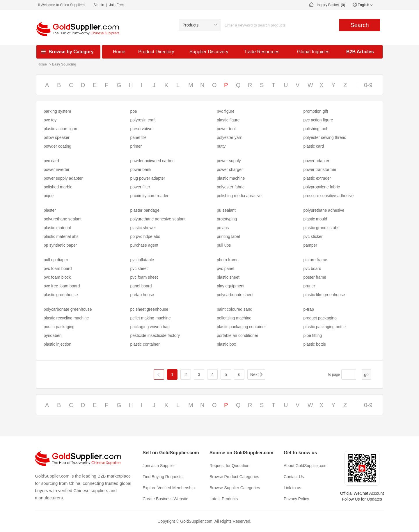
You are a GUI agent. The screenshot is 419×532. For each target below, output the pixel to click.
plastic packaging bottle (325, 327)
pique (49, 196)
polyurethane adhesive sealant (158, 219)
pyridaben (53, 335)
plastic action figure (61, 129)
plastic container (145, 344)
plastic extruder (317, 178)
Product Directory (156, 52)
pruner (309, 286)
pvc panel (226, 268)
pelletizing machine (234, 318)
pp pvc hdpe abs (145, 236)
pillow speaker (57, 137)
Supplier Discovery (209, 52)
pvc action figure (318, 120)
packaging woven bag (150, 327)
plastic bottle (315, 344)
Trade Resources (262, 52)
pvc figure (226, 111)
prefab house (142, 295)
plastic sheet (228, 277)
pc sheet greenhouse (149, 309)
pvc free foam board (62, 286)
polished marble (58, 187)
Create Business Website (165, 499)
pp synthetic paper (60, 245)
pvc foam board (58, 268)
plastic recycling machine (66, 318)
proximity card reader (150, 196)
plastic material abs (61, 236)
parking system (57, 111)
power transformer (320, 169)
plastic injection (57, 344)
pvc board (312, 268)
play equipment (231, 286)
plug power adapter (148, 178)
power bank (141, 169)
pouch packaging (59, 327)
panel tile (139, 137)
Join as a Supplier (159, 466)
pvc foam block (57, 277)
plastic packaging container (241, 327)
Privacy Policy (296, 499)
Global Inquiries (313, 52)
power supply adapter (63, 178)
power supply (229, 161)
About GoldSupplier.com (306, 466)
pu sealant (226, 210)
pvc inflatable (142, 260)
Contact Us (294, 477)
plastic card (314, 146)
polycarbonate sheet (235, 295)
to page (334, 374)
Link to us (292, 488)
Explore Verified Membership (169, 488)
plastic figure (228, 120)
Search (359, 25)
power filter (140, 187)
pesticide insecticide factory (155, 335)
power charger (230, 169)
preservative (141, 129)
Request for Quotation (229, 466)
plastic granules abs (322, 228)
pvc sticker (313, 236)
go (366, 374)
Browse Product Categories (234, 477)
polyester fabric (231, 187)
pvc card (51, 161)
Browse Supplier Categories (235, 488)
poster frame (315, 277)
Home (119, 52)
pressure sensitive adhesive (329, 196)
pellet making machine (151, 318)
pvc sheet (139, 268)
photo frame (228, 260)
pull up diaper (56, 260)
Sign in (99, 5)
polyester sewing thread (325, 137)
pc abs (223, 228)
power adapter (317, 161)
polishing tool (315, 129)
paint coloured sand (235, 309)
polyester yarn (230, 137)
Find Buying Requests (163, 477)
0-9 (368, 85)
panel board (141, 286)
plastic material (57, 228)
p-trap (309, 309)
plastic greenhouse (61, 295)
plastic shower (143, 228)
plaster (50, 210)
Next (254, 374)
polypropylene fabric (322, 187)
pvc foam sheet (144, 277)
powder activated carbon (153, 161)
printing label (228, 236)
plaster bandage (145, 210)
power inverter (57, 169)
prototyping (227, 219)
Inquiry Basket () (331, 5)
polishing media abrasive (239, 196)
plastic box (226, 344)
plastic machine (231, 178)
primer (136, 146)
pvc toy (50, 120)
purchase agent (144, 245)
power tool (226, 129)
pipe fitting (313, 335)
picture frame (315, 260)
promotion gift (316, 111)
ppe (134, 111)
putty (221, 146)
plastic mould (315, 219)
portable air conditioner (237, 335)
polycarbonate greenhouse (68, 309)
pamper (310, 245)
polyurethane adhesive (324, 210)
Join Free (116, 5)
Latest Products (224, 499)
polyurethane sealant (63, 219)
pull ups (224, 245)
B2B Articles (360, 52)
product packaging (320, 318)
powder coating (57, 146)
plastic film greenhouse (324, 295)
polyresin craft (143, 120)
